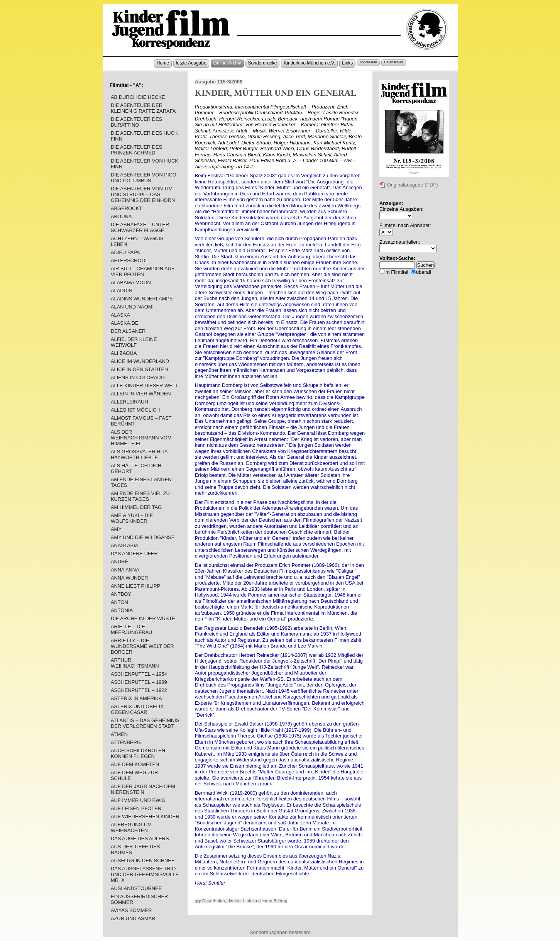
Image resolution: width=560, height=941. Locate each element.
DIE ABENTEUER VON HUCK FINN (145, 164)
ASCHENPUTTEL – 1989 (139, 682)
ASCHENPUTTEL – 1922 (139, 690)
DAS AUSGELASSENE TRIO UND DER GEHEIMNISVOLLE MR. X (145, 874)
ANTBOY (121, 594)
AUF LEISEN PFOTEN (136, 808)
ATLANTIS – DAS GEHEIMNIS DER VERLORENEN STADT (145, 723)
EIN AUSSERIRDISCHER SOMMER (139, 899)
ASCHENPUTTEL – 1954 (139, 674)
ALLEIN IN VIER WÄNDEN (141, 394)
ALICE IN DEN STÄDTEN (139, 369)
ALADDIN (122, 291)
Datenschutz (394, 62)
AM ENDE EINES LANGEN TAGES (141, 482)
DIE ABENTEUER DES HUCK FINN (144, 136)
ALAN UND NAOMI (132, 307)
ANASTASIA (124, 545)
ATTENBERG (126, 742)
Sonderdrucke (263, 63)
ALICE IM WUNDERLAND (140, 361)
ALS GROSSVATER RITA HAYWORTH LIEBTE (139, 454)
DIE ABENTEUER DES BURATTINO (136, 122)
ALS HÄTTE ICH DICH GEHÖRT (136, 468)
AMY (116, 529)
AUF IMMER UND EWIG (138, 800)
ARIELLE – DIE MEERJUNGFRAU (132, 629)
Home (163, 63)
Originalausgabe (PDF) (409, 185)
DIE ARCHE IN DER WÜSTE (143, 618)
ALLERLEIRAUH (129, 402)
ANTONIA (122, 610)
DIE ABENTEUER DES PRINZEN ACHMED (136, 150)
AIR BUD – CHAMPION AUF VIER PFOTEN (143, 271)
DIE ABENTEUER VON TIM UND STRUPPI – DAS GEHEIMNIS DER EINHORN (143, 194)
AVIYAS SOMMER (131, 910)
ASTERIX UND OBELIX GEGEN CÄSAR (137, 709)
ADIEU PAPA (125, 252)
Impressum (368, 62)
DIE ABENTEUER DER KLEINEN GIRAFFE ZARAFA (143, 108)
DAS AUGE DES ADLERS (140, 838)
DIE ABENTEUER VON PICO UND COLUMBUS (144, 178)
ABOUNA (121, 216)
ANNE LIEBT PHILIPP (135, 586)
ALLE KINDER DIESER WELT (144, 386)
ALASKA (120, 315)
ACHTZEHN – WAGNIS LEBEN (137, 241)
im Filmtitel (396, 272)
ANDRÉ (119, 562)
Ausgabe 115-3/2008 (219, 82)
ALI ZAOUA (124, 353)
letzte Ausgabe (191, 63)
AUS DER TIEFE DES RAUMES (135, 849)
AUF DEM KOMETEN (135, 764)
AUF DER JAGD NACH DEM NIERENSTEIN (143, 789)
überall (424, 272)
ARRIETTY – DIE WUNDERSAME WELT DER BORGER (142, 646)
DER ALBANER (128, 331)
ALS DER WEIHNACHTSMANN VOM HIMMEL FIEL (141, 438)
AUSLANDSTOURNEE (136, 888)
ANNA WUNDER (129, 578)
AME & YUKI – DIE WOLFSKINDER (132, 518)
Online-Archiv (227, 63)
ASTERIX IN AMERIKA (136, 698)
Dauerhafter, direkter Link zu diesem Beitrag (241, 901)
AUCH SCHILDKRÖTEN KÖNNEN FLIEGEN (138, 753)
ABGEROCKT (126, 208)
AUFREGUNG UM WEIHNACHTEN (131, 827)
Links (347, 63)
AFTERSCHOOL (129, 260)
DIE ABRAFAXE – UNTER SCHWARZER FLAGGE (140, 227)
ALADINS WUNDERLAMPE (142, 299)
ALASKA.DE (125, 323)
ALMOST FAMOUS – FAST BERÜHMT (141, 421)
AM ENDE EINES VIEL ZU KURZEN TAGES (140, 496)
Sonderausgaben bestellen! (280, 932)
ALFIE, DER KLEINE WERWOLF (134, 342)
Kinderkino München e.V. (309, 63)
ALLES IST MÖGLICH (135, 410)
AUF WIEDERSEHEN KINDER (145, 816)
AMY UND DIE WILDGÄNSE (143, 537)
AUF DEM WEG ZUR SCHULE (135, 775)
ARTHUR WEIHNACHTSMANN (135, 663)
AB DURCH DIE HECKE (138, 97)
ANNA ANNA (125, 570)
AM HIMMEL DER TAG (136, 507)
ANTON (119, 602)
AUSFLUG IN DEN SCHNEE (143, 860)
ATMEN (119, 734)
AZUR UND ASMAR (133, 918)
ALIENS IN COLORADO (138, 377)
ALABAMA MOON (131, 282)
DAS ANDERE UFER (134, 554)
